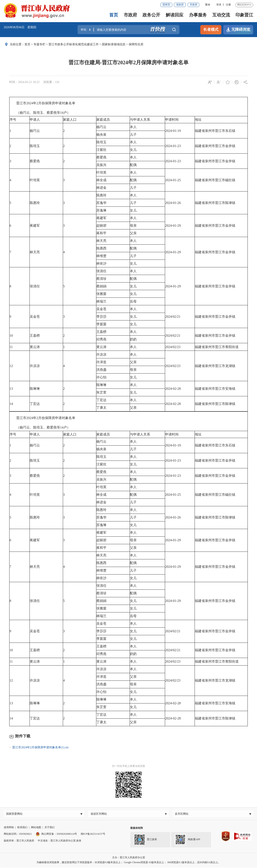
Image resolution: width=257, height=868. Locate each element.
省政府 (180, 5)
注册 (228, 5)
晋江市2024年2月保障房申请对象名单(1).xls (40, 747)
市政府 (194, 5)
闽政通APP (188, 841)
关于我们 (50, 828)
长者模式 (211, 29)
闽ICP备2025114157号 (93, 835)
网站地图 (36, 828)
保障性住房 (136, 44)
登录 (219, 5)
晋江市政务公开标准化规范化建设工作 (74, 44)
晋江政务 (146, 841)
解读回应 (175, 15)
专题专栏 (39, 44)
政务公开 (151, 15)
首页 (114, 15)
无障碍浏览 (238, 30)
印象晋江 (244, 15)
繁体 (208, 5)
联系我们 (22, 828)
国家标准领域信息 (114, 44)
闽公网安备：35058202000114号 (56, 835)
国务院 (166, 5)
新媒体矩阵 (137, 829)
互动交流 (221, 15)
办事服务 (198, 15)
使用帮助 (9, 828)
